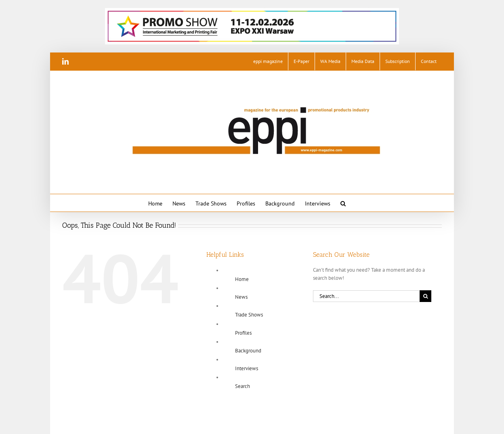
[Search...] (366, 296)
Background (248, 351)
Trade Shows (249, 315)
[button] (343, 203)
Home (242, 279)
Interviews (247, 368)
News (241, 297)
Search (243, 386)
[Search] (425, 296)
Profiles (243, 333)
